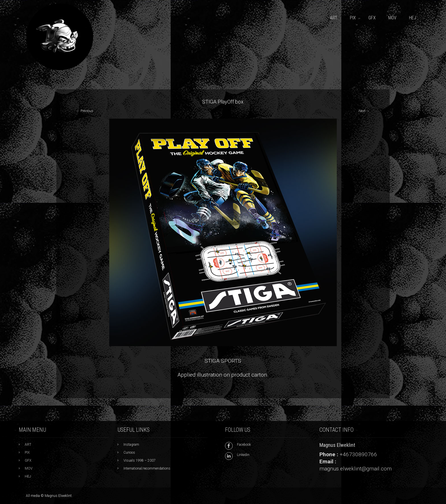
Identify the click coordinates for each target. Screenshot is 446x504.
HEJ (413, 18)
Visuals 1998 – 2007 (140, 460)
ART (334, 18)
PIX (353, 18)
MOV (392, 18)
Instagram (131, 445)
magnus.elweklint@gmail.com (356, 469)
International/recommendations (147, 468)
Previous (85, 111)
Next (364, 111)
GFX (372, 18)
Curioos (129, 453)
